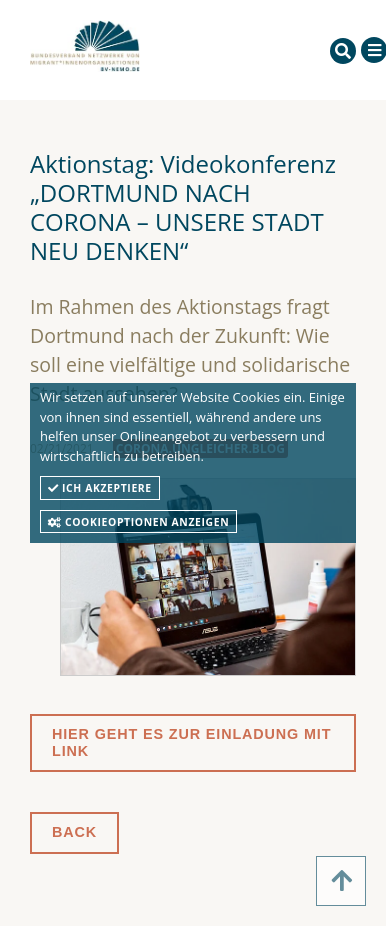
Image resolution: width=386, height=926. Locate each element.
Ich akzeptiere (100, 488)
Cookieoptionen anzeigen (138, 522)
